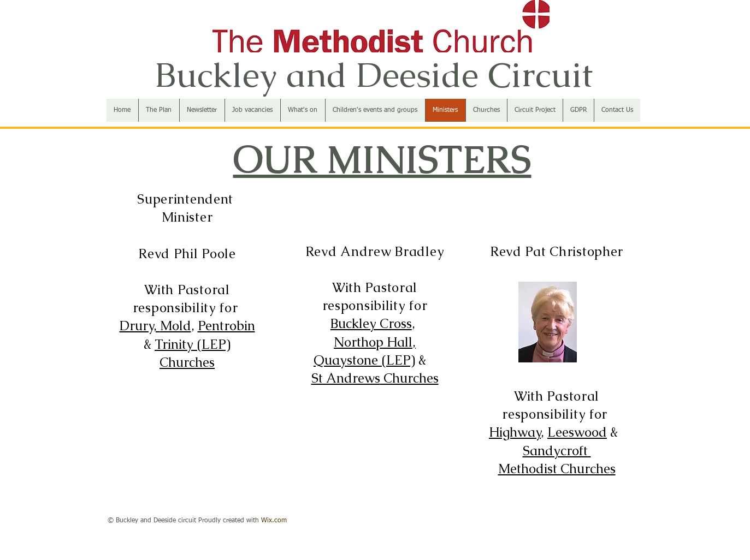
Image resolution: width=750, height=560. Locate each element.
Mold (176, 326)
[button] (486, 110)
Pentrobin (226, 326)
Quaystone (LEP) (364, 360)
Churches (187, 362)
